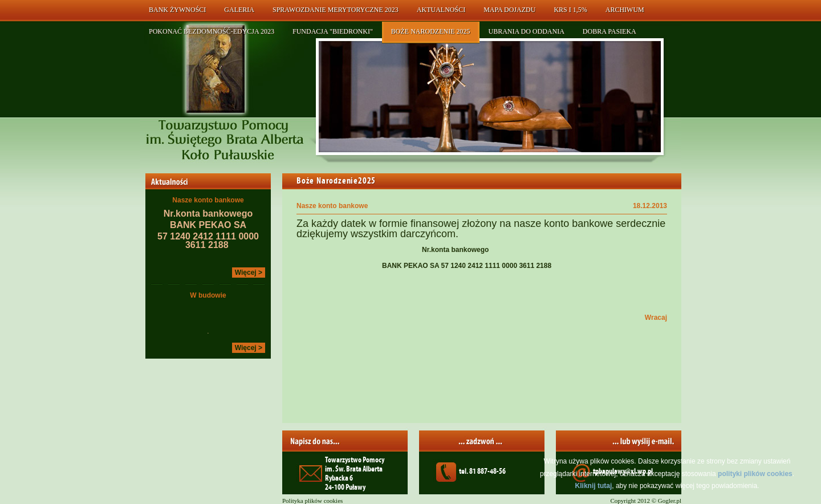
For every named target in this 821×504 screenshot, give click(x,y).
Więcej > (249, 273)
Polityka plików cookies (312, 501)
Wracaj (656, 318)
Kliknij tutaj (594, 486)
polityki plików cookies (755, 474)
